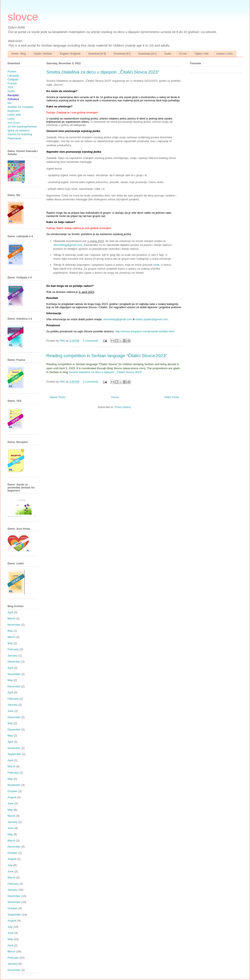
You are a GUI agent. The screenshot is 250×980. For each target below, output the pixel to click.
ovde (156, 265)
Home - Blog (19, 54)
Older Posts (172, 397)
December (14, 662)
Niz (10, 103)
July (10, 865)
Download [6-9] (97, 54)
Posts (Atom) (123, 407)
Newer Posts (58, 397)
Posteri (12, 71)
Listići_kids (14, 115)
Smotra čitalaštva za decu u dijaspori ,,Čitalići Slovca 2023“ (103, 72)
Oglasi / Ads (202, 54)
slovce (23, 17)
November (14, 625)
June (11, 711)
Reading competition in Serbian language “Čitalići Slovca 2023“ (107, 356)
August (12, 797)
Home (115, 397)
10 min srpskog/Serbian (22, 126)
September (14, 754)
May (10, 631)
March (11, 618)
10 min (183, 54)
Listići (11, 119)
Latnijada (13, 76)
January (12, 656)
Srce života (14, 123)
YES (10, 87)
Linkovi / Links (224, 54)
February (13, 649)
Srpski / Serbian (43, 54)
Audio (168, 54)
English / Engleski (70, 54)
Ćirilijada (13, 79)
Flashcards (14, 138)
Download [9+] (122, 54)
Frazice (12, 83)
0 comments (90, 341)
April (10, 612)
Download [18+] (147, 54)
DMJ (63, 341)
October (12, 791)
